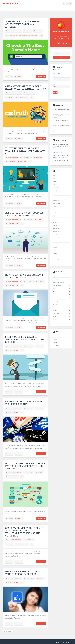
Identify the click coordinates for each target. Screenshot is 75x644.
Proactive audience (57, 295)
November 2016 (56, 197)
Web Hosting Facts (36, 8)
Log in (54, 336)
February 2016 (56, 222)
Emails (54, 292)
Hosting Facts (10, 4)
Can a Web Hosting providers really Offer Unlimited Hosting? (25, 89)
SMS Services (58, 8)
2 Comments (39, 31)
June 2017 (55, 181)
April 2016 (55, 216)
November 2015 (56, 232)
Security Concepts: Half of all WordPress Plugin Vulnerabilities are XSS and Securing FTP (24, 533)
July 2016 (55, 210)
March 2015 (55, 257)
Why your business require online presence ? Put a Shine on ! (25, 152)
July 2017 (55, 178)
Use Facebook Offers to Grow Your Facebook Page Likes (23, 574)
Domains (12, 35)
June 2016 (55, 213)
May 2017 (55, 185)
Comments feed (56, 342)
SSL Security (55, 310)
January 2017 (56, 191)
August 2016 (55, 206)
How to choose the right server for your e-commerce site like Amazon (25, 467)
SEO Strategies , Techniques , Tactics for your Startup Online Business (61, 160)
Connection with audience (58, 282)
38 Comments (41, 283)
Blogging (55, 276)
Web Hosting (24, 35)
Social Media (55, 304)
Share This (20, 77)
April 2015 (55, 253)
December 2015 (56, 228)
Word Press (55, 323)
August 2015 (55, 241)
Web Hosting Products (47, 8)
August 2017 (55, 175)
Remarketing (55, 298)
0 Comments (11, 99)
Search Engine (17, 35)
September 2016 (56, 203)
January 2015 (56, 263)
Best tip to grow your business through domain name (24, 215)
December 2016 (56, 194)
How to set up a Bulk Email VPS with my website (24, 277)
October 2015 (56, 235)
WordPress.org (56, 345)
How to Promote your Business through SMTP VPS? (61, 146)
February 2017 (56, 188)
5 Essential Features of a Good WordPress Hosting (24, 404)
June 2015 (55, 247)
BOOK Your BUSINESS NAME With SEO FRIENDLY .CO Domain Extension (24, 24)
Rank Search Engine (67, 8)
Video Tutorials (26, 8)
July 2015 (55, 244)
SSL (53, 307)
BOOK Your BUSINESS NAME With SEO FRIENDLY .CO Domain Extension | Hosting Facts (61, 157)
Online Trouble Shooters (15, 31)
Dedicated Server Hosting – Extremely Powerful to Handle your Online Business (61, 116)
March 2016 (55, 219)
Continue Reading (41, 77)
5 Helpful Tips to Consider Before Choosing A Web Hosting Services (25, 341)
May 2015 (55, 250)
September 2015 (56, 238)
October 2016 (56, 200)
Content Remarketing (57, 285)
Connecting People (57, 279)
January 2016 (56, 225)
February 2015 (56, 260)
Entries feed (55, 339)
